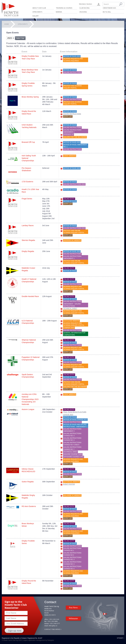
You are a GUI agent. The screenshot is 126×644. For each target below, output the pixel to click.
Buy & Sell (107, 12)
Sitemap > (121, 638)
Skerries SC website (72, 240)
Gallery (36, 16)
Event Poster (69, 484)
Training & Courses (64, 8)
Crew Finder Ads (109, 8)
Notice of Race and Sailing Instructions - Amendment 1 (75, 426)
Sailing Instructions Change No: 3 (72, 435)
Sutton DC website (71, 482)
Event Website (70, 156)
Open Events (37, 12)
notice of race (70, 189)
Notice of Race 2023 (72, 56)
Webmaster (73, 618)
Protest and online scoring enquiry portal (74, 232)
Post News (73, 608)
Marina (59, 12)
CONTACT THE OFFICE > (53, 629)
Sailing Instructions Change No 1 (72, 549)
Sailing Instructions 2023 (74, 184)
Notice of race (70, 70)
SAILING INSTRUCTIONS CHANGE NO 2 (72, 554)
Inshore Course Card (73, 454)
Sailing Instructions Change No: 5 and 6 (72, 444)
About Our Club (39, 8)
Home (7, 24)
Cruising (83, 12)
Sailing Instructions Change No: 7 (72, 448)
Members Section (86, 4)
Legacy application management (34, 640)
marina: (47, 624)
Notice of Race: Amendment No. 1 (75, 146)
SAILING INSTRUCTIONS (72, 330)
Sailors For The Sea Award (75, 137)
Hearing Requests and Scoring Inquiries (73, 60)
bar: (46, 621)
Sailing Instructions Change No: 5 (72, 568)
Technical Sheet (70, 309)
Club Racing (84, 8)
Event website (70, 394)
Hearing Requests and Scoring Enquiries (73, 532)
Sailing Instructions (72, 72)
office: (46, 619)
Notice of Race (70, 83)
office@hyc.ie (53, 626)
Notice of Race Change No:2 (75, 420)
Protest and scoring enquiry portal (73, 87)
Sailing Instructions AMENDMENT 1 (72, 131)
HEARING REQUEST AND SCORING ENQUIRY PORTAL (74, 288)
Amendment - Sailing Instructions (72, 305)
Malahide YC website (72, 495)
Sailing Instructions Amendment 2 (72, 430)
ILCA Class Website (71, 321)
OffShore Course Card (74, 457)
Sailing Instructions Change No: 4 (72, 439)
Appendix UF (68, 135)
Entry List (68, 116)
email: (46, 626)
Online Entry (69, 199)
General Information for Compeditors (74, 334)
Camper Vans (69, 328)
